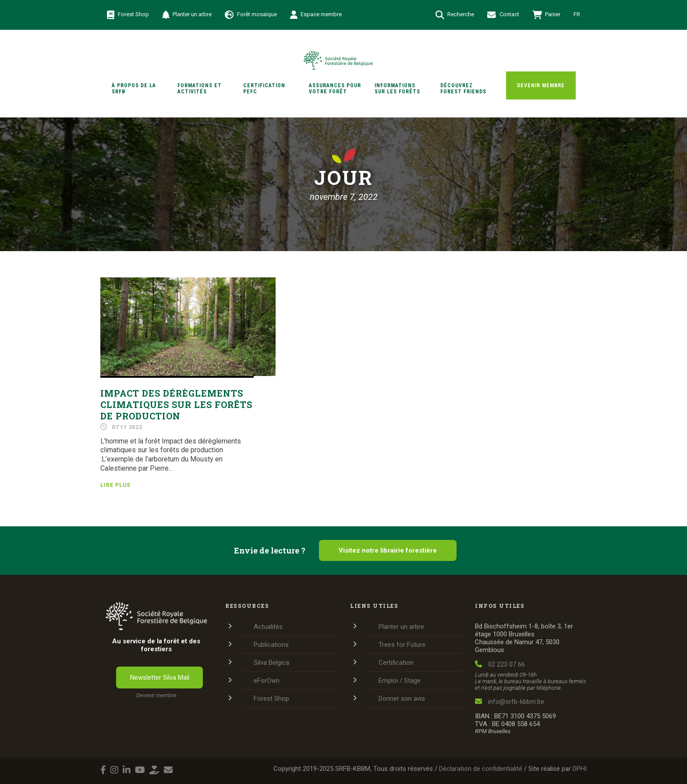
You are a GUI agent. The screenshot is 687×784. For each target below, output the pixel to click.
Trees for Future (402, 645)
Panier (547, 15)
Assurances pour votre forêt (335, 89)
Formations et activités (200, 89)
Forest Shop (128, 15)
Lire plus (115, 485)
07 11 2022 (127, 427)
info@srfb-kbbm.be (510, 702)
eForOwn (267, 681)
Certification (396, 663)
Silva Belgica (271, 663)
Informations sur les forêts (397, 89)
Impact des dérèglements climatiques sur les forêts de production (176, 404)
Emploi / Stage (400, 681)
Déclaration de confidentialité (481, 769)
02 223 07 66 (500, 664)
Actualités (268, 627)
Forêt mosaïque (251, 15)
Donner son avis (402, 699)
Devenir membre (541, 85)
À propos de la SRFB (134, 89)
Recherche (455, 15)
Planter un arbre (187, 15)
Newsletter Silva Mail (160, 678)
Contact (503, 15)
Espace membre (316, 15)
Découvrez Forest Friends (463, 89)
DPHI (580, 769)
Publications (271, 645)
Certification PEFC (264, 89)
